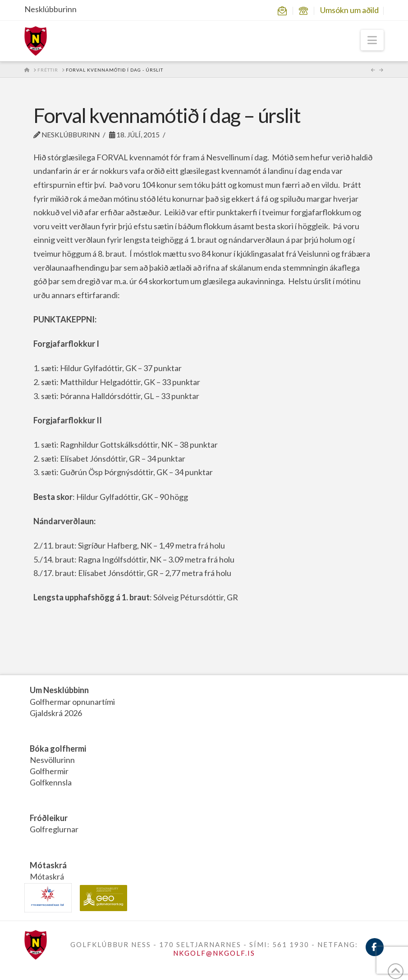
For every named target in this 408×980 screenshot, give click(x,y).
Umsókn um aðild (349, 10)
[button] (372, 40)
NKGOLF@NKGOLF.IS (214, 953)
